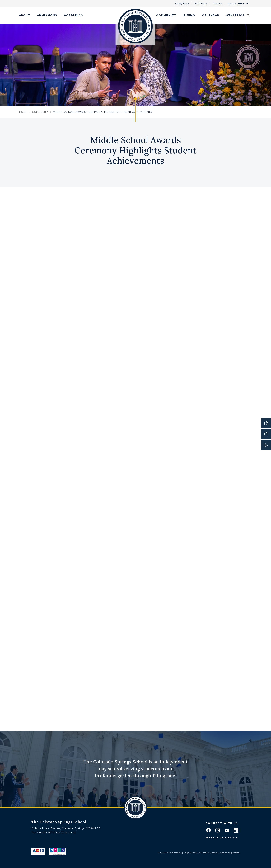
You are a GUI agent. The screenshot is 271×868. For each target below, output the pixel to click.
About (25, 15)
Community (166, 15)
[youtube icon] (227, 831)
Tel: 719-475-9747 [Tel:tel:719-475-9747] (43, 832)
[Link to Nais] (57, 851)
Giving (189, 15)
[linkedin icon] (236, 831)
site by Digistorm (230, 853)
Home (24, 112)
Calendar (211, 15)
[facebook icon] (208, 831)
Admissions (47, 15)
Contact (218, 4)
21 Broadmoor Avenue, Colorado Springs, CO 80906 (66, 828)
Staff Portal (201, 4)
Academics (73, 15)
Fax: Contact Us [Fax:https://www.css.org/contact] (66, 832)
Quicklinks (237, 4)
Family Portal (182, 4)
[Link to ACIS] (38, 851)
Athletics (235, 15)
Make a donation (222, 838)
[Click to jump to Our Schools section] (135, 110)
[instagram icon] (218, 831)
